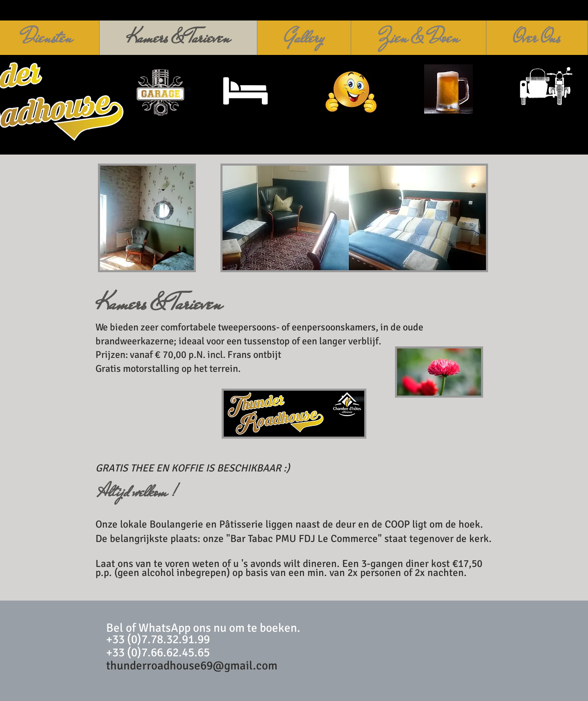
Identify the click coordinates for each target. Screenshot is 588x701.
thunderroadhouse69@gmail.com (192, 666)
